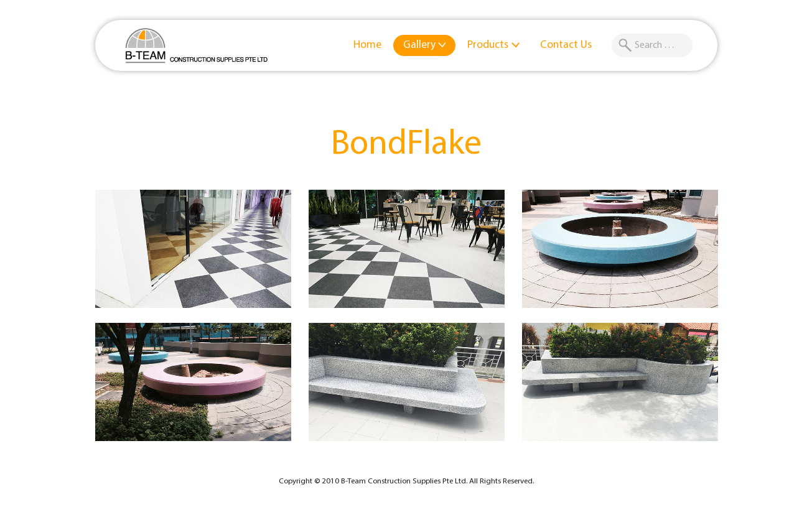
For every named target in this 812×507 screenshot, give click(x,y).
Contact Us (566, 45)
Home (367, 45)
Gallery (425, 45)
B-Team (197, 45)
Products (494, 45)
